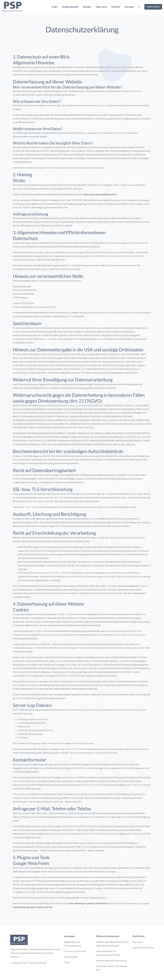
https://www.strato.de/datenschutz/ (100, 194)
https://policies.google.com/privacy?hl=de (33, 907)
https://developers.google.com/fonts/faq (88, 903)
